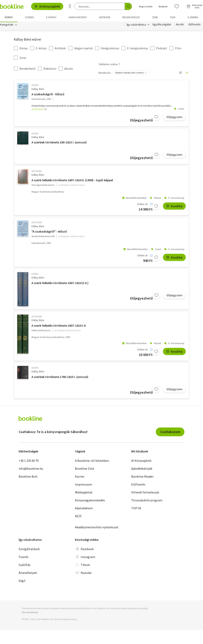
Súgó (22, 582)
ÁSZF (78, 517)
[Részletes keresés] (70, 6)
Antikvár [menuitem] (105, 17)
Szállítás (25, 566)
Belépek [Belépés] (163, 6)
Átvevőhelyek (28, 574)
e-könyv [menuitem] (51, 17)
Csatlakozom (170, 433)
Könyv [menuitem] (9, 17)
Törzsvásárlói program (147, 501)
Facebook (84, 550)
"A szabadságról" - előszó (49, 232)
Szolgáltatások (29, 550)
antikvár (37, 172)
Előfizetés (195, 25)
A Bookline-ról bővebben (92, 461)
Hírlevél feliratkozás (145, 493)
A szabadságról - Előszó (48, 95)
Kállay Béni (38, 90)
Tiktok (82, 566)
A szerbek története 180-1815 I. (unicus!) (59, 143)
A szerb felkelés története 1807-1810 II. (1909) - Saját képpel (72, 181)
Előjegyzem (174, 118)
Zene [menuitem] (155, 17)
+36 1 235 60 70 (29, 461)
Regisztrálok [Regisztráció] (146, 6)
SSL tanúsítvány (30, 613)
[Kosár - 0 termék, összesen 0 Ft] (194, 6)
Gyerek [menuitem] (30, 17)
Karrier (80, 477)
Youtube (83, 574)
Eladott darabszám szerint (130, 74)
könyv (35, 86)
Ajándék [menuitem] (193, 17)
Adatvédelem (84, 509)
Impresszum (83, 485)
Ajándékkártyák (142, 469)
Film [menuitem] (173, 17)
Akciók (180, 25)
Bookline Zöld (84, 469)
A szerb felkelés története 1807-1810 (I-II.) (60, 284)
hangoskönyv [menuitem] (78, 17)
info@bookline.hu (31, 469)
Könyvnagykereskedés (90, 501)
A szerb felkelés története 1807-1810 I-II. (59, 326)
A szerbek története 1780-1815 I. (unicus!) (60, 378)
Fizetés (24, 558)
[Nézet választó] (180, 74)
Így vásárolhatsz (136, 25)
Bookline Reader (142, 477)
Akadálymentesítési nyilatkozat (97, 528)
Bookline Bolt (28, 477)
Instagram (85, 558)
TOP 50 (136, 509)
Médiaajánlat (84, 493)
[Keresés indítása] (128, 6)
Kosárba (174, 207)
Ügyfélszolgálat (162, 25)
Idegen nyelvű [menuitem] (131, 17)
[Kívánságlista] (177, 6)
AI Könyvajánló (47, 6)
